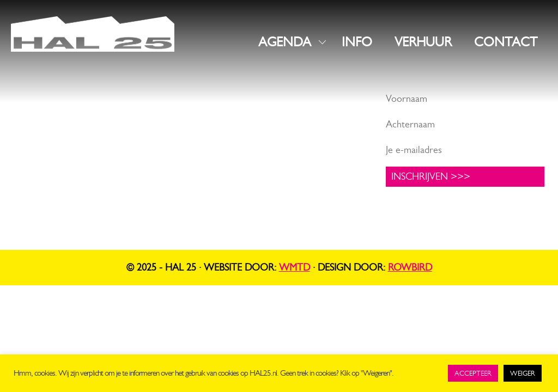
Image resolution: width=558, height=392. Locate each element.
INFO (357, 42)
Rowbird (410, 267)
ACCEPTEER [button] (473, 373)
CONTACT (506, 42)
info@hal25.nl (41, 140)
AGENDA (285, 42)
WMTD (295, 267)
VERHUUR (423, 42)
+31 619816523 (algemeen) (69, 154)
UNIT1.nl (131, 179)
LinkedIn (222, 132)
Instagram (225, 115)
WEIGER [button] (523, 373)
